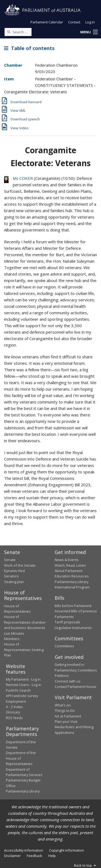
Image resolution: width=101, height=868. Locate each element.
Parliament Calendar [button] (47, 22)
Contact (74, 22)
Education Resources (72, 576)
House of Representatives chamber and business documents (25, 622)
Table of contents (29, 48)
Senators (11, 576)
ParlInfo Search (18, 690)
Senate (10, 560)
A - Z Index (14, 707)
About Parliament (69, 571)
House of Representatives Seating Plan (24, 650)
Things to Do (65, 710)
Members (12, 639)
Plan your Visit (66, 721)
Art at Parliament (68, 716)
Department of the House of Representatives (21, 758)
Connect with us (68, 681)
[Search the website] (18, 32)
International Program (72, 587)
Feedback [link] (34, 856)
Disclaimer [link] (12, 856)
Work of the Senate (20, 565)
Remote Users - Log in (24, 685)
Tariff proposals (67, 622)
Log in (90, 22)
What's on (63, 705)
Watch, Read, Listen (70, 565)
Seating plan (14, 582)
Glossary (13, 712)
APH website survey (22, 696)
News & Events (67, 560)
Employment (16, 701)
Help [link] (52, 856)
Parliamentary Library (72, 582)
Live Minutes (14, 633)
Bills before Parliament (73, 606)
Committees (64, 646)
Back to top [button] (86, 865)
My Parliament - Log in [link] (23, 679)
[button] (89, 32)
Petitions (62, 676)
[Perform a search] (9, 32)
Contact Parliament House (76, 687)
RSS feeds (14, 718)
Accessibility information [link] (24, 850)
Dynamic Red (14, 571)
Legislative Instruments (73, 628)
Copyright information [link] (67, 850)
